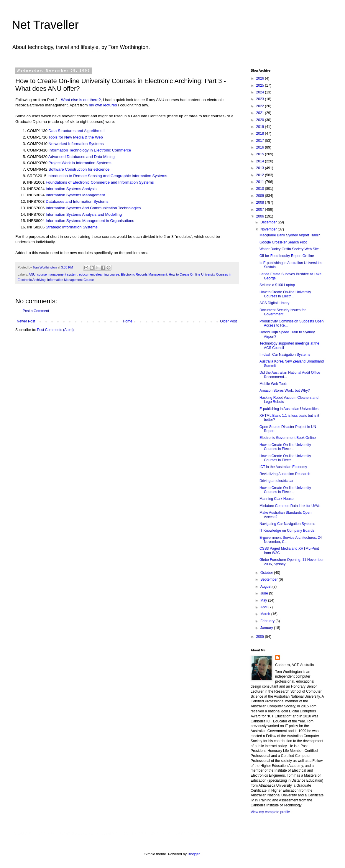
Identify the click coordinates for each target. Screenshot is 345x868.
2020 (261, 120)
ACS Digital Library (274, 303)
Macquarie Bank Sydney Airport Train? (290, 235)
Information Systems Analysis (71, 189)
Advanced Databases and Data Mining (82, 157)
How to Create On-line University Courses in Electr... (285, 294)
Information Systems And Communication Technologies (93, 208)
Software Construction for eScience (79, 169)
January (267, 628)
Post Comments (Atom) (55, 330)
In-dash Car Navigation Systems (285, 355)
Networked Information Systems (76, 144)
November (269, 229)
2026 (261, 78)
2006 (261, 216)
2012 (261, 175)
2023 (261, 99)
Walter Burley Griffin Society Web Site (289, 249)
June (265, 593)
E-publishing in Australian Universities (289, 409)
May (264, 600)
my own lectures (103, 105)
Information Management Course (70, 280)
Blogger (194, 854)
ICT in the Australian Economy (283, 467)
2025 (261, 85)
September (270, 579)
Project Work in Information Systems (80, 163)
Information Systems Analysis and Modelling (84, 214)
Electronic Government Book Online (288, 438)
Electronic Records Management (144, 274)
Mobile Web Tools (273, 384)
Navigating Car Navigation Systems (287, 524)
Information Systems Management (75, 195)
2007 (261, 210)
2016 (261, 147)
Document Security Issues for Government (283, 312)
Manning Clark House (276, 499)
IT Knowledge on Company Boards (287, 531)
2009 (261, 196)
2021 (261, 113)
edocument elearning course (99, 274)
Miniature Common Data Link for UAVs (290, 506)
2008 (261, 202)
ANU (32, 274)
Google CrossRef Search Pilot (283, 242)
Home (128, 321)
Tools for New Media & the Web (75, 137)
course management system (57, 274)
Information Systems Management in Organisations (90, 221)
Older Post (228, 321)
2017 (261, 141)
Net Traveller (45, 25)
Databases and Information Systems (77, 201)
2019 (261, 127)
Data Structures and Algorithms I (77, 131)
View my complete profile (270, 812)
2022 (261, 106)
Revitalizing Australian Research (285, 474)
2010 (261, 189)
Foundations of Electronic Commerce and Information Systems (100, 182)
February (268, 621)
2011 (261, 182)
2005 (261, 637)
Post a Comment (36, 311)
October (267, 573)
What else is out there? (81, 100)
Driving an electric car (276, 481)
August (266, 587)
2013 (261, 168)
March (266, 614)
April (264, 607)
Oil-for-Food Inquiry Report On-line (287, 256)
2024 (261, 92)
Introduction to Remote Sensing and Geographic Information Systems (107, 176)
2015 (261, 154)
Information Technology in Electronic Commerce (90, 150)
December (269, 222)
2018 (261, 134)
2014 (261, 161)
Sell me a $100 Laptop (277, 285)
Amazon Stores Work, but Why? (285, 391)
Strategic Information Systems (72, 227)
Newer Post (26, 321)
